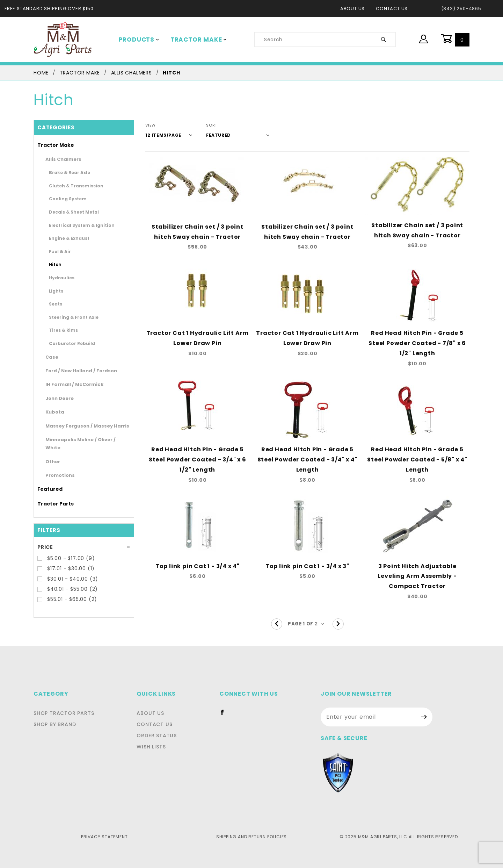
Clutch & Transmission (70, 186)
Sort (207, 125)
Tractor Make (194, 40)
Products (138, 40)
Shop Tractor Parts (62, 693)
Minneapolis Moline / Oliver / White (81, 440)
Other (51, 453)
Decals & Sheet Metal (69, 212)
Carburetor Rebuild (67, 343)
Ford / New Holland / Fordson (75, 371)
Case (50, 357)
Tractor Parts (52, 495)
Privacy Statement (104, 817)
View (150, 125)
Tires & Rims (61, 330)
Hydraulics (59, 278)
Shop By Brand (54, 704)
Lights (55, 291)
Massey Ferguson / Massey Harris (80, 426)
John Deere (57, 398)
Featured (47, 481)
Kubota (53, 412)
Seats (54, 304)
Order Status (159, 716)
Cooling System (64, 199)
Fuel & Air (58, 251)
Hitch (54, 264)
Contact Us (394, 9)
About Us (356, 9)
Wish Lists (154, 727)
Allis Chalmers (60, 159)
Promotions (57, 467)
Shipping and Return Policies (251, 817)
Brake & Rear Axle (66, 172)
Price (45, 539)
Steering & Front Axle (69, 317)
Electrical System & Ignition (75, 225)
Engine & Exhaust (65, 238)
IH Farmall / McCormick (70, 384)
